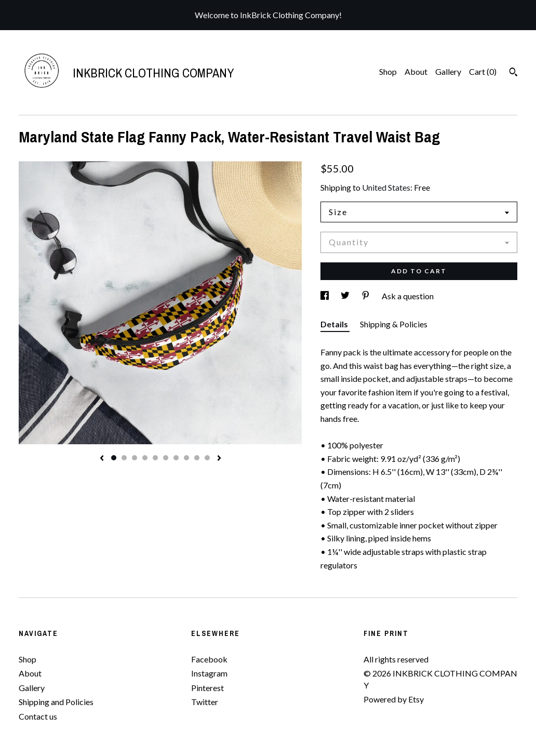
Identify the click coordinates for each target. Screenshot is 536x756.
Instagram (209, 673)
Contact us (38, 716)
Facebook (209, 659)
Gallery (448, 71)
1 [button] (114, 458)
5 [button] (155, 458)
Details (335, 324)
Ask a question (408, 296)
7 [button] (176, 458)
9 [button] (197, 458)
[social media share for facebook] (325, 296)
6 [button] (166, 458)
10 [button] (207, 458)
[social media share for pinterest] (366, 296)
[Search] (513, 73)
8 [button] (186, 458)
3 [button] (135, 458)
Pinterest (207, 688)
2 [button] (124, 458)
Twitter (205, 702)
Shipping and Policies (56, 702)
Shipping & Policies (394, 324)
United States (386, 187)
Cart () (483, 71)
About (416, 71)
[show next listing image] (219, 459)
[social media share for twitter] (346, 296)
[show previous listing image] (102, 459)
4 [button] (145, 458)
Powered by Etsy (394, 699)
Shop (388, 71)
